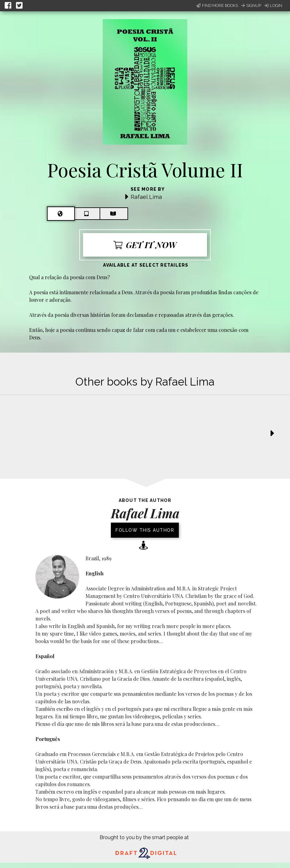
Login (273, 5)
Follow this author (145, 530)
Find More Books (217, 5)
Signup (251, 5)
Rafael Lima (146, 197)
